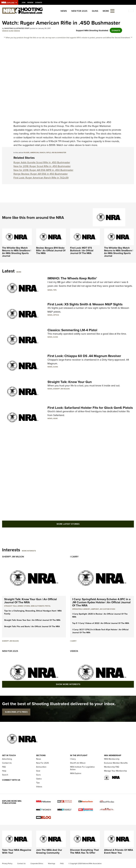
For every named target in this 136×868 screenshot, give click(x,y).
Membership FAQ (112, 767)
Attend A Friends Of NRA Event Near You (119, 851)
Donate (39, 2)
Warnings (52, 863)
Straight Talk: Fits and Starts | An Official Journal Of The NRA (32, 626)
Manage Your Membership (115, 771)
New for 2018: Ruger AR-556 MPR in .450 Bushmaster (43, 170)
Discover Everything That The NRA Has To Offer (84, 851)
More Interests (29, 551)
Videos (5, 31)
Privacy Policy (7, 863)
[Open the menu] (112, 11)
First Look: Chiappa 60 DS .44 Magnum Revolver (84, 356)
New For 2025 (79, 11)
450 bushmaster (59, 152)
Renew (30, 2)
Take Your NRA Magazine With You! (17, 851)
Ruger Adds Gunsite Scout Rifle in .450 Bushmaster (42, 162)
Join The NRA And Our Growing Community (49, 851)
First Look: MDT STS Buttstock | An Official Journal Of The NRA (82, 250)
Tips (55, 290)
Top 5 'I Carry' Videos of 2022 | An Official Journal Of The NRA (101, 623)
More (19, 272)
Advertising (7, 759)
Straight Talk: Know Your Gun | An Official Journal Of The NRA (30, 601)
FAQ (4, 767)
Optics (56, 315)
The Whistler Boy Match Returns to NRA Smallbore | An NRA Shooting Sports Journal (17, 252)
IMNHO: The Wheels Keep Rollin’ (72, 278)
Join (24, 2)
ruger (26, 152)
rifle (49, 152)
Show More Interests (68, 684)
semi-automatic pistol (41, 606)
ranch (43, 152)
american (34, 152)
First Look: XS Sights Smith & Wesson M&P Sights (85, 304)
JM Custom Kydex (107, 609)
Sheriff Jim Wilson (61, 389)
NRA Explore (76, 773)
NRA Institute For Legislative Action (82, 768)
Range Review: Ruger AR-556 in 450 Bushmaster (41, 174)
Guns (95, 11)
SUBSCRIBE (16, 712)
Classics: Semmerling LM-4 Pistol (72, 330)
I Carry (74, 557)
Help (4, 771)
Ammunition (41, 767)
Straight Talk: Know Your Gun (70, 382)
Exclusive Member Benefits (116, 763)
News (64, 11)
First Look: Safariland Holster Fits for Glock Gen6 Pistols (90, 408)
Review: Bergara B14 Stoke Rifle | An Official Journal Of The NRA (51, 250)
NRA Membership (112, 759)
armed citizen (24, 606)
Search (5, 775)
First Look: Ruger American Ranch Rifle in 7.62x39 (41, 178)
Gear (55, 418)
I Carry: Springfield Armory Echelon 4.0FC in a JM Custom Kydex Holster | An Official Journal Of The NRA (101, 602)
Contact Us (7, 763)
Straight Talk (10, 606)
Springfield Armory (81, 609)
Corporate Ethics (37, 863)
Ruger (17, 122)
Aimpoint (95, 609)
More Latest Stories (68, 524)
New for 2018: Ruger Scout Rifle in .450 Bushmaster (42, 166)
